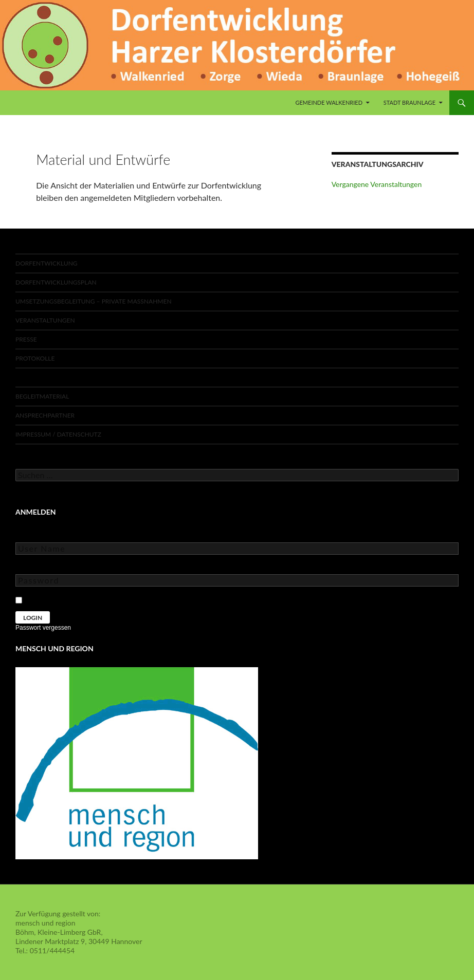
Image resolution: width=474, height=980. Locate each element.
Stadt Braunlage (409, 102)
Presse (26, 339)
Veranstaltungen (45, 320)
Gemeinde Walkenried (329, 102)
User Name (33, 535)
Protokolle (35, 358)
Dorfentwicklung (47, 263)
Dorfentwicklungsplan (56, 282)
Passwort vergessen (43, 628)
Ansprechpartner (45, 415)
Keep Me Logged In (58, 599)
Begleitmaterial (42, 396)
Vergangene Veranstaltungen (377, 184)
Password (31, 567)
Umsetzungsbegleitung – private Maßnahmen (94, 301)
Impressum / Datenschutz (58, 434)
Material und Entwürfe (56, 377)
